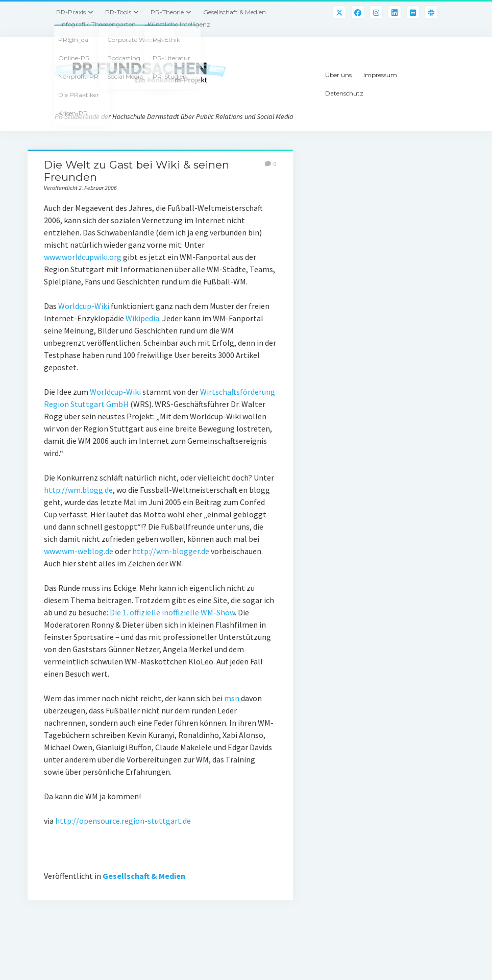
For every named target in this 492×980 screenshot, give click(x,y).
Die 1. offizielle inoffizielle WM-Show (172, 612)
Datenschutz (344, 93)
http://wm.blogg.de (78, 490)
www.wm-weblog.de (79, 551)
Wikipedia (142, 318)
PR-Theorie (167, 12)
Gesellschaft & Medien (235, 12)
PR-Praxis (71, 12)
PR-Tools (118, 12)
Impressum (380, 75)
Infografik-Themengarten (98, 24)
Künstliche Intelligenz (179, 24)
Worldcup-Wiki (84, 306)
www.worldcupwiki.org (83, 257)
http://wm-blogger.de (171, 551)
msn (232, 698)
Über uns (338, 75)
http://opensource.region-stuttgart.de (123, 821)
